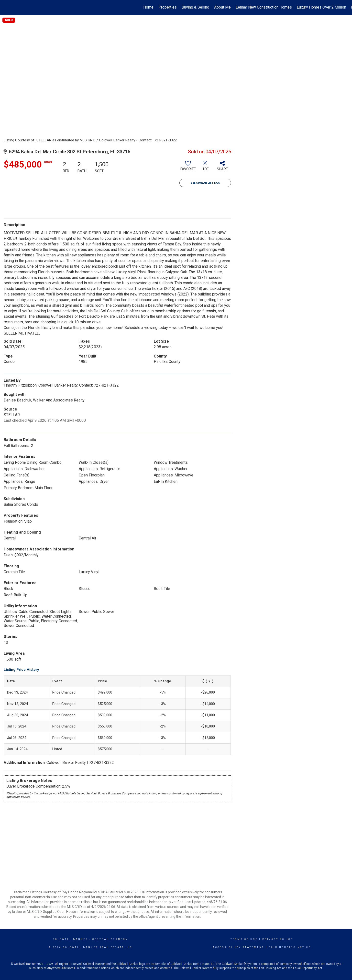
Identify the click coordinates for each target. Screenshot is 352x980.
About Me (222, 7)
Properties (168, 7)
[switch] (188, 168)
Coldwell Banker (71, 939)
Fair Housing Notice (290, 947)
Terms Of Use (244, 939)
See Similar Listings (205, 183)
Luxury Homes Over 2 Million (321, 7)
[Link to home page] (6, 7)
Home (148, 7)
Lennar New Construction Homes (264, 7)
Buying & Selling (195, 7)
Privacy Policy (278, 939)
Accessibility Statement (238, 947)
